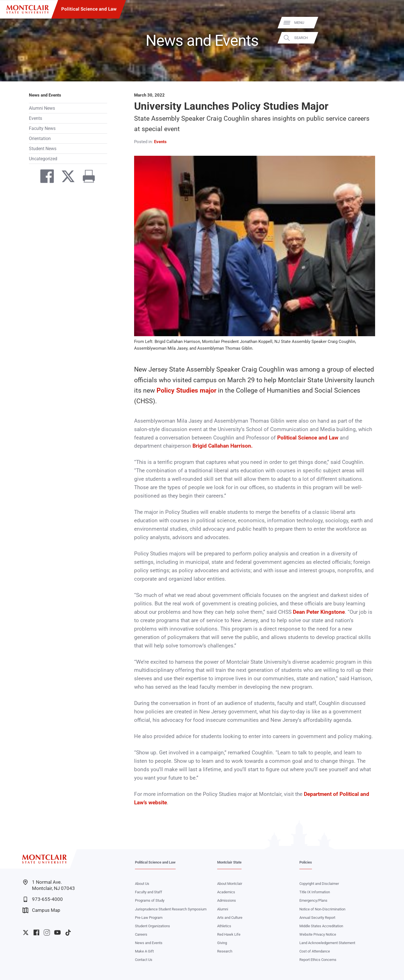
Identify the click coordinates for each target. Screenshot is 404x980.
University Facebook (36, 932)
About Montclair (230, 884)
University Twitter (26, 932)
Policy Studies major (186, 390)
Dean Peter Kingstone (319, 612)
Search (391, 38)
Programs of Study (150, 900)
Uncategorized (43, 159)
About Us (142, 884)
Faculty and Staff (149, 892)
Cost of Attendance (315, 951)
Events (35, 118)
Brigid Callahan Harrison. (223, 446)
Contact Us (144, 960)
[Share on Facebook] (45, 178)
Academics (226, 892)
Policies (306, 862)
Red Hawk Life (229, 934)
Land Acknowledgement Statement (327, 943)
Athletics (224, 926)
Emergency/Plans (313, 900)
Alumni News (42, 108)
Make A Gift (144, 951)
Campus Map (41, 910)
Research (225, 951)
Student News (43, 149)
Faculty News (42, 128)
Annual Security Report (317, 918)
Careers (141, 934)
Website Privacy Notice (318, 934)
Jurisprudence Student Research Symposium (171, 909)
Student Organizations (152, 926)
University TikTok (68, 932)
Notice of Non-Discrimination (322, 909)
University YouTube (57, 932)
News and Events (45, 95)
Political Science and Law (89, 9)
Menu (390, 23)
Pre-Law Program (149, 918)
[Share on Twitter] (65, 178)
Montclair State (229, 862)
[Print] (86, 178)
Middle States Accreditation (321, 926)
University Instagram (47, 932)
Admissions (227, 900)
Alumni (223, 909)
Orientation (40, 138)
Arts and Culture (230, 918)
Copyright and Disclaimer (319, 884)
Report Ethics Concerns (318, 960)
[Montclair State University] (28, 9)
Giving (222, 943)
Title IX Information (315, 892)
